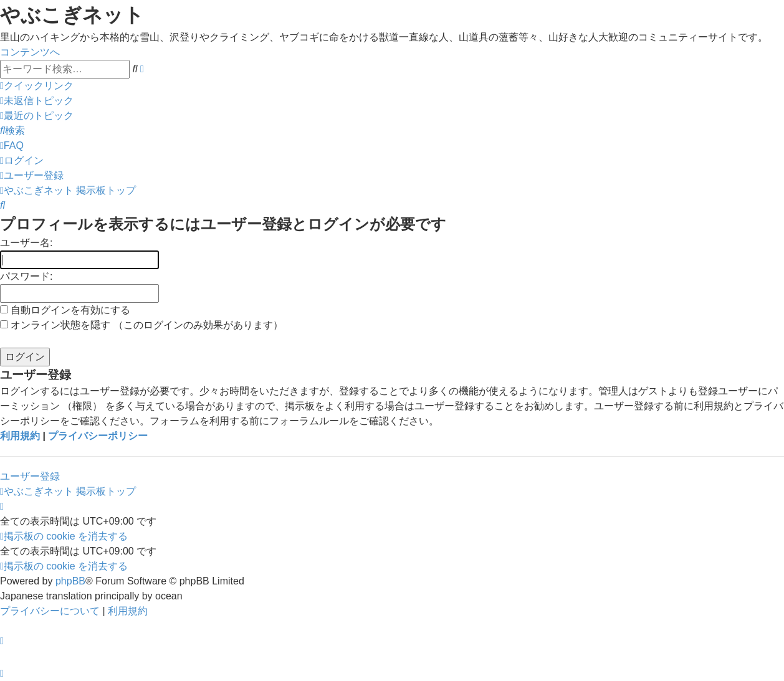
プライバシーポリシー (98, 436)
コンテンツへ (30, 52)
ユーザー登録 (30, 476)
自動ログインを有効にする (65, 310)
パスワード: (26, 276)
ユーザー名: (26, 243)
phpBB (70, 581)
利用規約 (20, 436)
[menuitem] (37, 101)
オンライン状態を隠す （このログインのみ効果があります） (141, 325)
